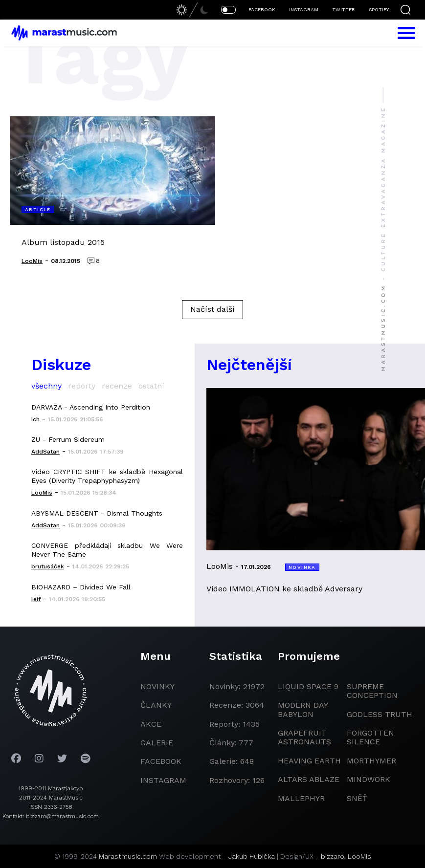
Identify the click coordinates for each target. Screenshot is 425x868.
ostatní (151, 386)
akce (151, 724)
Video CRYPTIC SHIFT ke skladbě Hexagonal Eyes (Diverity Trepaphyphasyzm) (107, 476)
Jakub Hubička (252, 856)
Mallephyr (301, 798)
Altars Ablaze (309, 779)
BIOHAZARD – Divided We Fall (81, 587)
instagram (163, 780)
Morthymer (371, 761)
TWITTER (344, 10)
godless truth (380, 714)
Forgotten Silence (370, 737)
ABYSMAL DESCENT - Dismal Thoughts (97, 513)
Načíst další (212, 309)
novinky (157, 686)
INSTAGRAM (304, 10)
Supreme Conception (372, 691)
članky (156, 705)
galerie (157, 743)
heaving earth (309, 761)
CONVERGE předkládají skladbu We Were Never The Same (107, 550)
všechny (46, 386)
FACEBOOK (262, 10)
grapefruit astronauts (304, 737)
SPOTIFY (379, 10)
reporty (82, 386)
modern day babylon (303, 709)
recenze (117, 386)
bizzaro (333, 856)
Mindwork (369, 779)
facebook (161, 761)
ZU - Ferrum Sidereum (68, 439)
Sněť (357, 798)
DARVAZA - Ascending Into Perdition (91, 407)
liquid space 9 (308, 686)
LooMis (359, 856)
